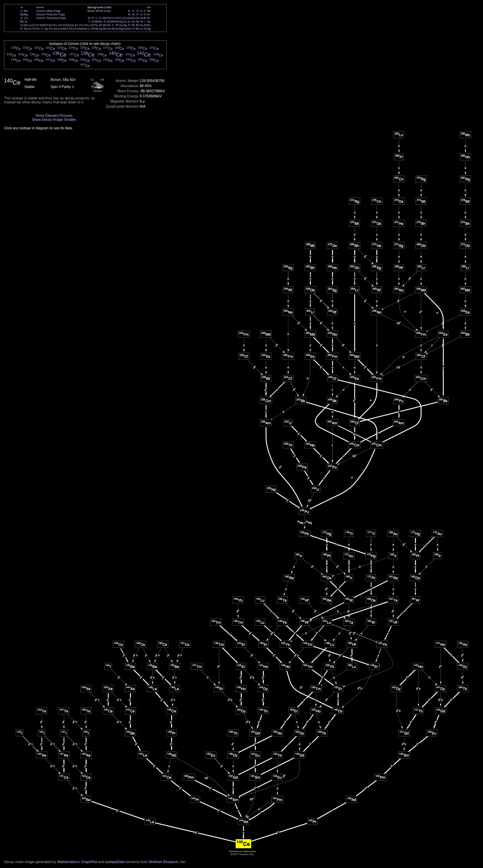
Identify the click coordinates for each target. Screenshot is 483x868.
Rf (93, 29)
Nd (42, 25)
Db (96, 29)
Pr (38, 25)
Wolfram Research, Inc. (168, 862)
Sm (51, 25)
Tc (105, 22)
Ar (149, 14)
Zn (125, 18)
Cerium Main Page (48, 11)
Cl (145, 14)
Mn (105, 18)
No (85, 29)
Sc (89, 18)
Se (142, 18)
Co (113, 18)
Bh (105, 29)
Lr (89, 29)
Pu (51, 29)
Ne (149, 11)
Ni (117, 18)
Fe (109, 18)
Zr (93, 22)
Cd (125, 22)
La (30, 25)
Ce (34, 25)
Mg (26, 14)
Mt (113, 29)
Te (142, 22)
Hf (93, 25)
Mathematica (67, 862)
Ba (26, 25)
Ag (121, 22)
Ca (26, 18)
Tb (65, 25)
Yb (85, 25)
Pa (38, 29)
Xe (149, 22)
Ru (109, 22)
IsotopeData (115, 862)
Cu (121, 18)
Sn (133, 22)
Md (81, 29)
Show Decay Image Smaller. (54, 120)
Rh (113, 22)
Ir (113, 25)
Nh (129, 29)
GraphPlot (89, 862)
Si (133, 14)
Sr (26, 22)
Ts (145, 29)
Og (149, 29)
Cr (100, 18)
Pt (117, 25)
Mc (138, 29)
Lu (89, 25)
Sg (100, 29)
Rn (149, 25)
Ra (26, 29)
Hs (109, 29)
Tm (81, 25)
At (145, 25)
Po (142, 25)
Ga (129, 18)
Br (145, 18)
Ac (30, 29)
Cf (68, 29)
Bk (65, 29)
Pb (133, 25)
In (129, 22)
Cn (125, 29)
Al (129, 14)
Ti (93, 18)
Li (22, 11)
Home (40, 7)
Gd (60, 25)
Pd (117, 22)
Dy (68, 25)
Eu (55, 25)
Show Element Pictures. (54, 116)
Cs (22, 25)
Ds (117, 29)
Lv (142, 29)
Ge (133, 18)
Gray (107, 11)
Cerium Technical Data (51, 18)
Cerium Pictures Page (50, 14)
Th (34, 29)
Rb (22, 22)
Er (76, 25)
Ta (96, 25)
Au (121, 25)
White (99, 11)
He (149, 7)
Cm (60, 29)
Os (109, 25)
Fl (133, 29)
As (138, 18)
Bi (138, 25)
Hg (125, 25)
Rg (121, 29)
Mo (101, 22)
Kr (149, 18)
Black (91, 11)
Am (56, 29)
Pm (46, 25)
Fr (22, 29)
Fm (76, 29)
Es (72, 29)
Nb (96, 22)
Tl (129, 25)
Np (46, 29)
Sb (138, 22)
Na (22, 14)
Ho (72, 25)
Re (105, 25)
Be (26, 11)
